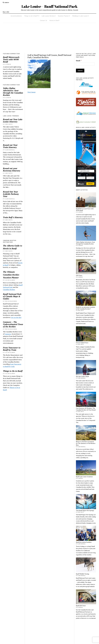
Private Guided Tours (82, 343)
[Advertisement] (49, 38)
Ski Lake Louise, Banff (82, 377)
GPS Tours (79, 275)
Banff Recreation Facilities (84, 542)
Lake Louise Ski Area (48, 16)
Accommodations (16, 16)
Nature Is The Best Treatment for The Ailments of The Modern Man (86, 443)
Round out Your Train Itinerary (10, 146)
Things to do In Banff (31, 16)
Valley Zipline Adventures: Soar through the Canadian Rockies (13, 92)
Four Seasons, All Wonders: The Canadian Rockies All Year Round (86, 409)
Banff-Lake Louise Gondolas (84, 477)
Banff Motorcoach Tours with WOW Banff (11, 59)
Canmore (8, 334)
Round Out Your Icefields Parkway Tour (11, 194)
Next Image (32, 92)
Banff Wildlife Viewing (83, 574)
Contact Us (43, 20)
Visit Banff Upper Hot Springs (85, 510)
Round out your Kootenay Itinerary (12, 169)
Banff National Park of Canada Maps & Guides (12, 296)
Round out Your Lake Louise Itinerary (13, 121)
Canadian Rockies (11, 275)
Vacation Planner (63, 16)
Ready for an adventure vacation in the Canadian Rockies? (85, 308)
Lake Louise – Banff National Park (49, 6)
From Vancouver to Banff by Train (12, 349)
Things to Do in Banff (13, 371)
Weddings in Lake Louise (80, 16)
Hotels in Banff (54, 20)
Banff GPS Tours (81, 606)
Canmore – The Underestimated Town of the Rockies (13, 324)
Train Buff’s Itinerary (13, 217)
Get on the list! (16, 317)
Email (79, 61)
